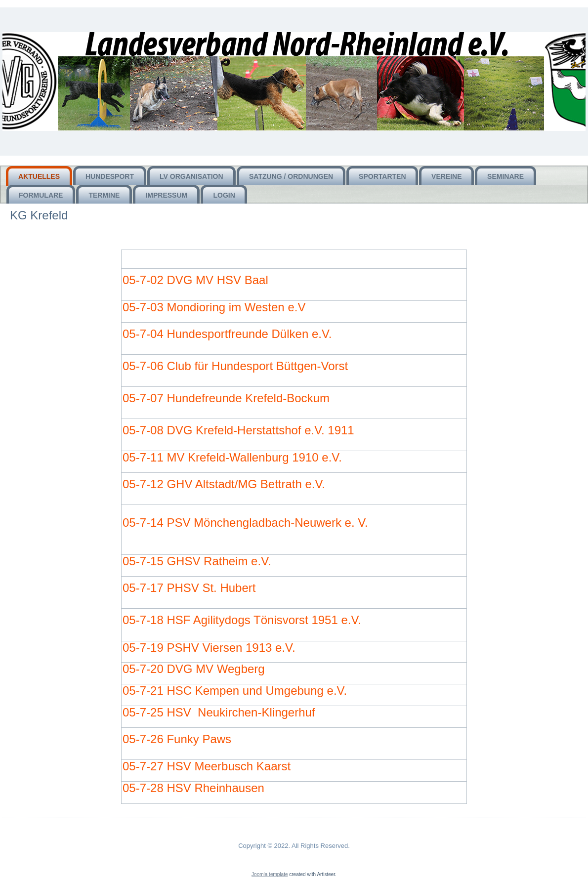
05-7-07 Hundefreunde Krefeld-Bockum (226, 398)
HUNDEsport (110, 176)
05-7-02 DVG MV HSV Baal (195, 280)
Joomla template (270, 874)
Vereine (446, 176)
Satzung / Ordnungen (291, 176)
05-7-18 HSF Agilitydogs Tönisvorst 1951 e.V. (242, 620)
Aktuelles (39, 176)
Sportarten (382, 176)
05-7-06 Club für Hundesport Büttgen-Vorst (235, 366)
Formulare (41, 195)
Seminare (505, 176)
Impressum (166, 195)
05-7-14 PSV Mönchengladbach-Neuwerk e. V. (245, 523)
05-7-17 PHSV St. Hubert (189, 588)
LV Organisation (191, 176)
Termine (104, 195)
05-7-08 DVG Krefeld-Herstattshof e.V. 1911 (238, 430)
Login (224, 195)
